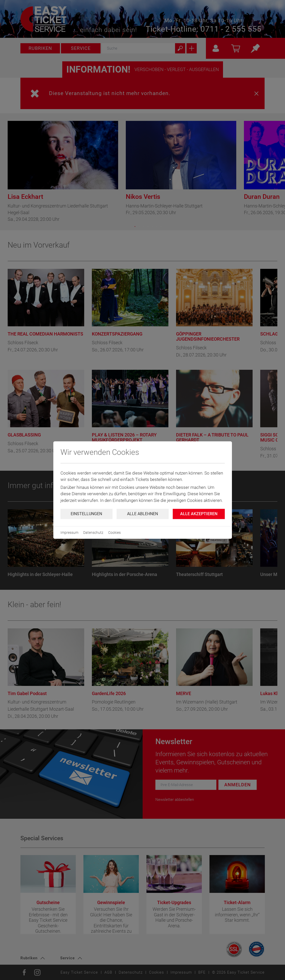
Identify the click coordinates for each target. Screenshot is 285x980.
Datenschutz (93, 533)
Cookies (114, 533)
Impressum (69, 533)
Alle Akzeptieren (199, 514)
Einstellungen (86, 514)
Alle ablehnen (142, 514)
